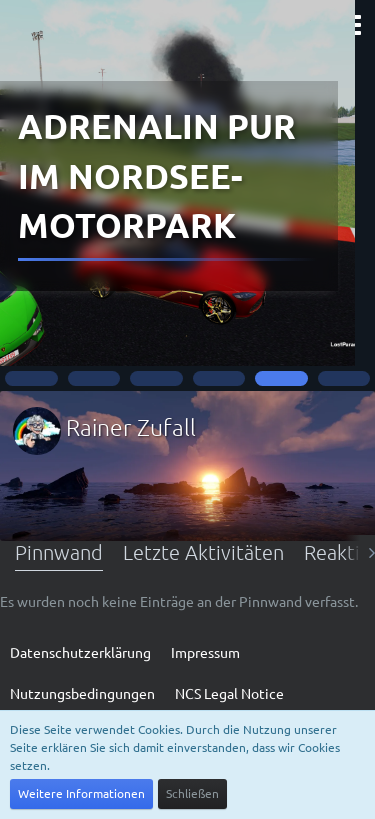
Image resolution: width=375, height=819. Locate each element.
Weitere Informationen (81, 793)
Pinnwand (59, 552)
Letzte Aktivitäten (203, 552)
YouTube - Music (187, 285)
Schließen (192, 793)
